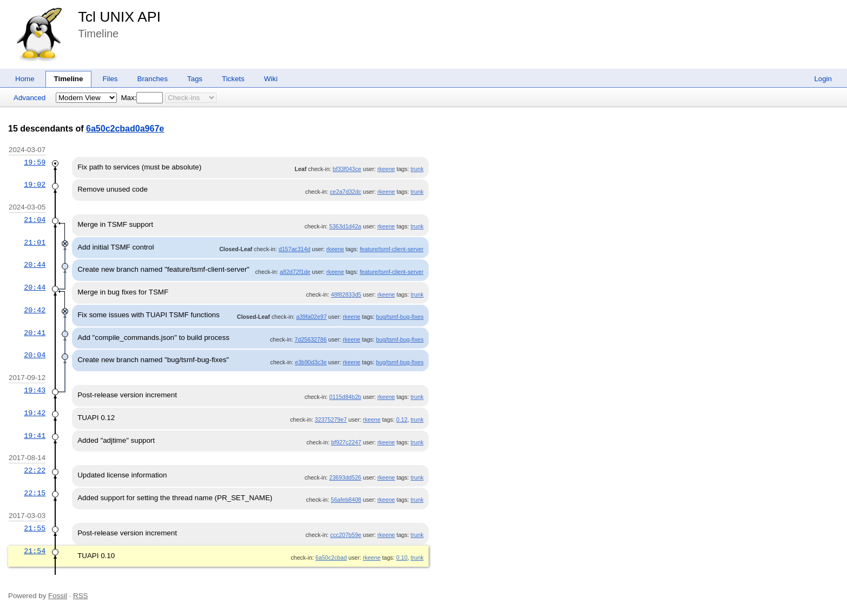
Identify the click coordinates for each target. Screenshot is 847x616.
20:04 (35, 355)
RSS (80, 596)
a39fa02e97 (311, 317)
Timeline (69, 79)
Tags (195, 79)
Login (823, 79)
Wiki (271, 79)
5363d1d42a (345, 226)
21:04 (35, 220)
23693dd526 (345, 477)
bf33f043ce (347, 169)
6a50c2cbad (331, 558)
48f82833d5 (346, 294)
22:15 (35, 493)
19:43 (35, 390)
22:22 (35, 470)
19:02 (35, 185)
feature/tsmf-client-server (392, 249)
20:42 (35, 310)
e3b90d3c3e (311, 362)
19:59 (35, 162)
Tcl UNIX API (119, 17)
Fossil (58, 596)
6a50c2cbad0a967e (125, 129)
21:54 (35, 551)
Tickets (233, 79)
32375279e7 (331, 420)
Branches (153, 79)
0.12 (402, 420)
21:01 (35, 243)
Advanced (29, 98)
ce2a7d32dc (345, 192)
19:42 (35, 413)
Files (110, 79)
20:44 (35, 265)
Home (25, 79)
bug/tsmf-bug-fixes (400, 317)
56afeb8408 (346, 500)
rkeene (386, 169)
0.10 (402, 558)
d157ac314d (295, 249)
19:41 (35, 436)
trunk (417, 169)
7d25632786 (310, 339)
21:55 (35, 528)
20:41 (35, 333)
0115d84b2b (345, 397)
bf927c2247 (346, 442)
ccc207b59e (346, 535)
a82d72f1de (295, 272)
